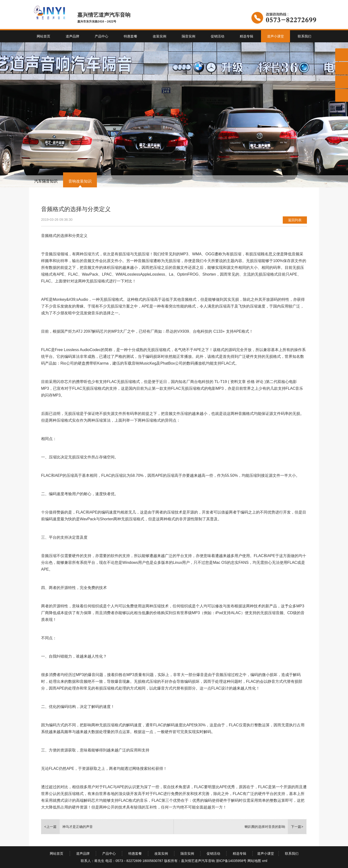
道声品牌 (72, 36)
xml (265, 861)
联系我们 (304, 36)
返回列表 (295, 220)
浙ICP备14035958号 (231, 861)
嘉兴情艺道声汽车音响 (198, 861)
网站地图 (254, 861)
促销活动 (217, 36)
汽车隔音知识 (46, 181)
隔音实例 (188, 36)
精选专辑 (246, 36)
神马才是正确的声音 (78, 827)
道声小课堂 (275, 36)
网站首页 (43, 36)
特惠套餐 (130, 36)
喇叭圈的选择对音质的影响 (265, 827)
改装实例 (159, 36)
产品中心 (101, 36)
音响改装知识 (80, 181)
